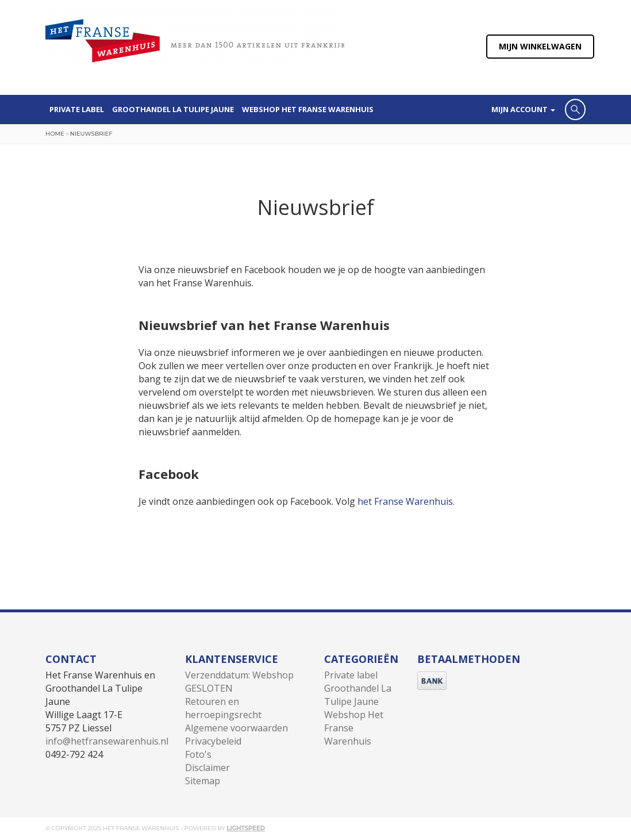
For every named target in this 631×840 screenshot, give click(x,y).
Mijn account (523, 109)
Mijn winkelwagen (540, 46)
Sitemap (203, 781)
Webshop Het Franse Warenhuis (308, 109)
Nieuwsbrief (91, 134)
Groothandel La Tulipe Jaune (173, 109)
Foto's (198, 754)
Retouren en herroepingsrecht (223, 708)
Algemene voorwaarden (236, 728)
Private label (77, 109)
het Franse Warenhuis (405, 501)
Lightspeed (246, 828)
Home (55, 134)
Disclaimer (207, 768)
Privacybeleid (213, 741)
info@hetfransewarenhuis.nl (107, 741)
